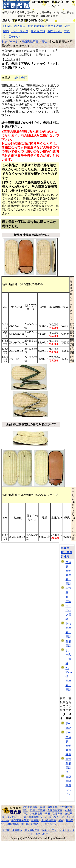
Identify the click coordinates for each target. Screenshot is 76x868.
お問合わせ (55, 31)
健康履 (35, 820)
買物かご (14, 37)
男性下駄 (52, 807)
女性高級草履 (55, 810)
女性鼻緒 (57, 814)
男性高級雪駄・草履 (34, 807)
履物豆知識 (38, 31)
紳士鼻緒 (21, 78)
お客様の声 (42, 834)
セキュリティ (49, 830)
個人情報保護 (32, 830)
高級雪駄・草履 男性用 (66, 552)
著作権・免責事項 (12, 830)
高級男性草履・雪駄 (34, 41)
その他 (5, 820)
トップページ (10, 41)
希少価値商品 (49, 820)
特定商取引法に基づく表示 (45, 26)
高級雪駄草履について (68, 785)
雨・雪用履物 (31, 817)
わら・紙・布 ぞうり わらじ (58, 817)
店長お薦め (13, 824)
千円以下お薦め (30, 824)
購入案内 (20, 26)
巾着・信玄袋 (38, 810)
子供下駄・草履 (20, 820)
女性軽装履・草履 (40, 814)
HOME (7, 26)
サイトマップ (20, 31)
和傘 (61, 820)
